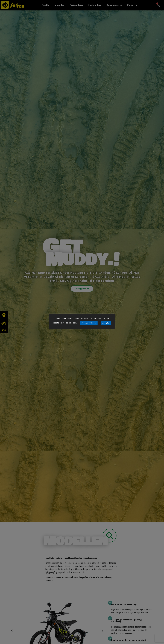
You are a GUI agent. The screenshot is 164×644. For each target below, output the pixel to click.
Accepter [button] (106, 323)
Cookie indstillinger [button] (89, 323)
